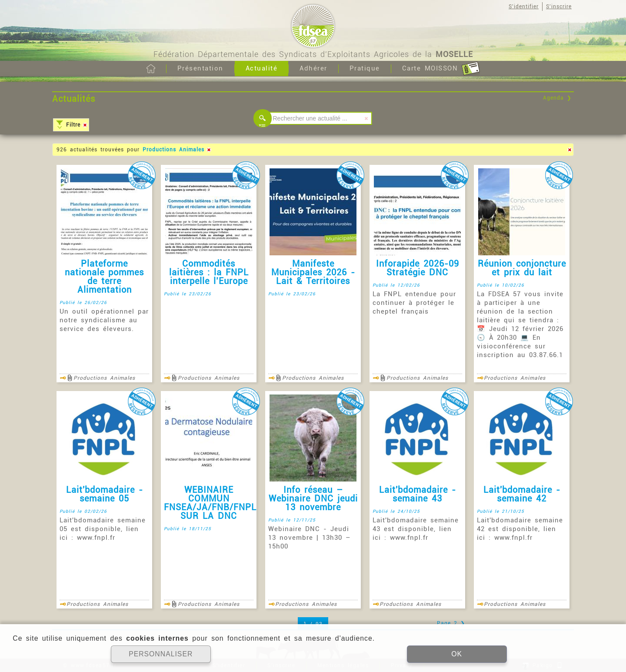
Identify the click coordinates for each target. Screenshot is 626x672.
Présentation (200, 68)
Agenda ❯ (557, 98)
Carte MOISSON (441, 69)
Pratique (365, 68)
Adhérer (313, 68)
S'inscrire (559, 7)
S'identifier (524, 7)
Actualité (262, 68)
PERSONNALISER (161, 654)
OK (456, 654)
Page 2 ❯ (451, 623)
